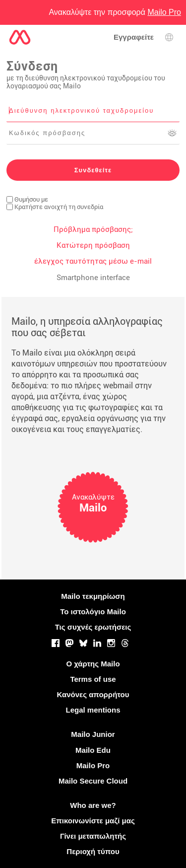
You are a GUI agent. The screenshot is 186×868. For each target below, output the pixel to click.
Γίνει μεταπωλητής (93, 836)
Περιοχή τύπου (93, 851)
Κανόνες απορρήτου (93, 694)
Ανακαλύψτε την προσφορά (115, 12)
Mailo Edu (93, 750)
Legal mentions (93, 710)
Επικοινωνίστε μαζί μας (93, 821)
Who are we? (93, 805)
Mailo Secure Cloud (93, 781)
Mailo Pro (93, 765)
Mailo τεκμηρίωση (93, 596)
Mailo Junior (93, 734)
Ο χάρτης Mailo (93, 664)
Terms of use (93, 679)
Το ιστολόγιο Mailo (93, 612)
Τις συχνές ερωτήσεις (93, 627)
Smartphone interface (93, 278)
